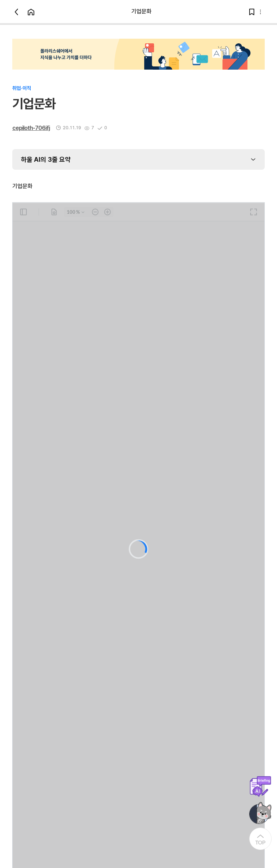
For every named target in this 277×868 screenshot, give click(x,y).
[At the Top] (260, 839)
